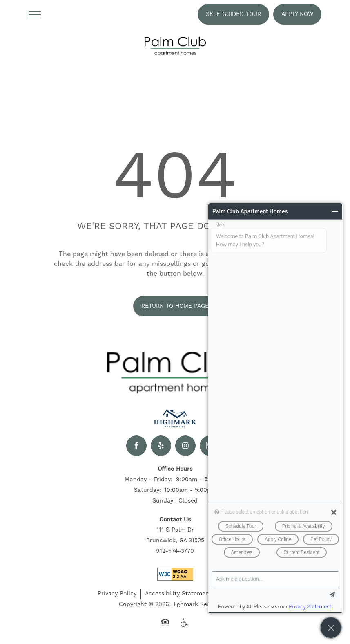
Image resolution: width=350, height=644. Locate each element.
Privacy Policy (117, 594)
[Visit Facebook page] (136, 446)
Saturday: (147, 490)
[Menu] (35, 14)
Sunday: (164, 501)
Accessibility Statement (178, 594)
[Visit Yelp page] (161, 446)
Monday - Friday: (148, 480)
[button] (233, 14)
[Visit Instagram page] (185, 446)
